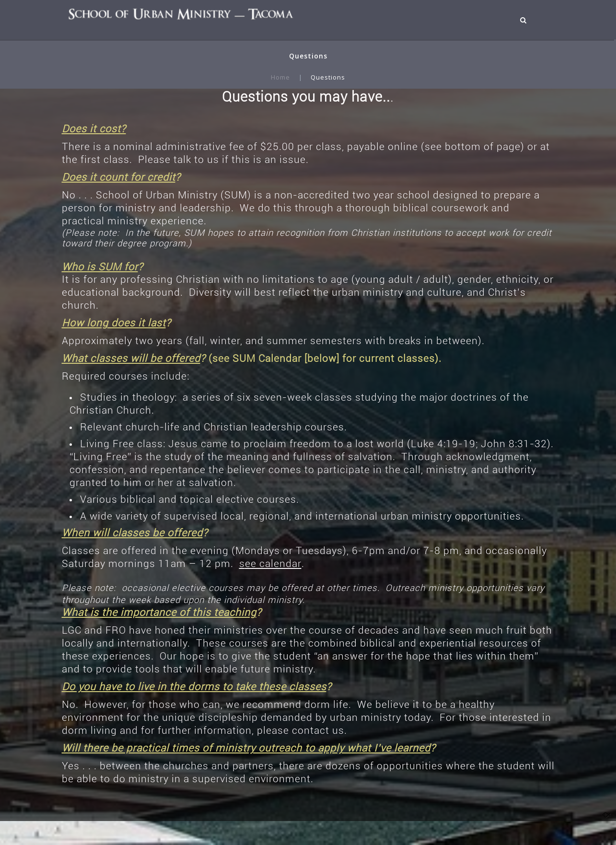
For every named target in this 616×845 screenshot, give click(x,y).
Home (280, 77)
